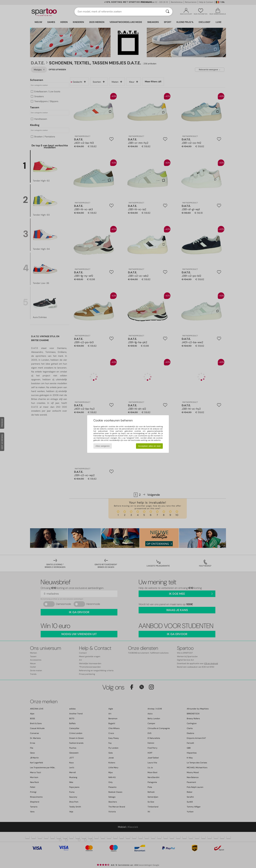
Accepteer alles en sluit (149, 446)
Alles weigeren (103, 446)
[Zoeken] (168, 12)
